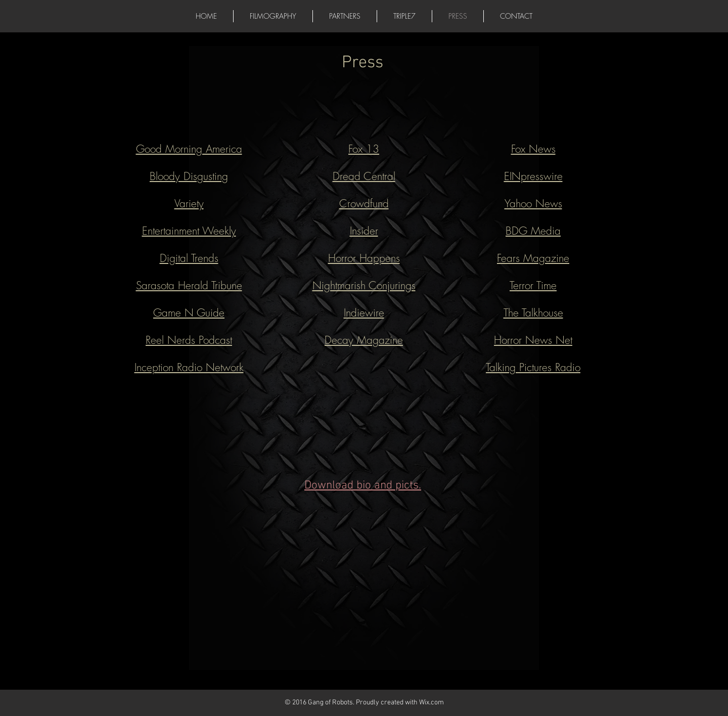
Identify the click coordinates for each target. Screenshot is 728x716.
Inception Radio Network (189, 367)
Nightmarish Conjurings (364, 285)
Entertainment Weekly (189, 231)
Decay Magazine (364, 340)
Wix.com (431, 703)
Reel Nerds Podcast (189, 340)
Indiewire (364, 313)
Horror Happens (364, 258)
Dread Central (364, 176)
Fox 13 (364, 149)
